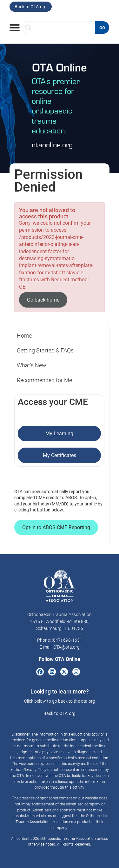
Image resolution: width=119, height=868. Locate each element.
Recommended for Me (44, 380)
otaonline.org (52, 144)
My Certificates (60, 455)
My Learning (59, 434)
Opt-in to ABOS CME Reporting (56, 527)
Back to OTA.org (31, 7)
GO (102, 28)
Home (24, 336)
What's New (32, 365)
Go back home (43, 300)
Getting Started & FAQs (45, 350)
